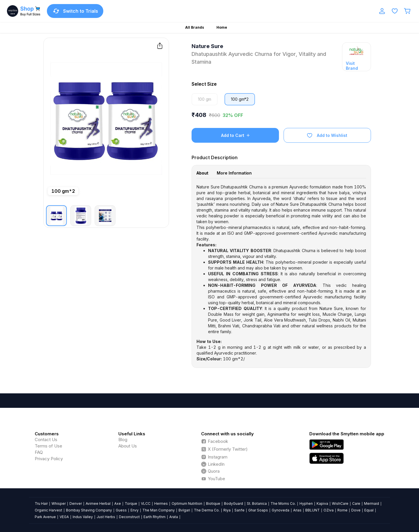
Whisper (59, 503)
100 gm (205, 99)
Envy (135, 510)
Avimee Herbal (98, 503)
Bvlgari (184, 510)
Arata (174, 517)
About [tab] (202, 173)
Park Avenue (45, 517)
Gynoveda (281, 510)
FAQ (39, 452)
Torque (131, 503)
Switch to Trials (75, 11)
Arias (297, 510)
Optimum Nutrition (187, 503)
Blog (123, 440)
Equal (369, 510)
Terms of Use (48, 446)
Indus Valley (83, 517)
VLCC (146, 503)
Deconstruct (129, 517)
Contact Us (46, 440)
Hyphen (306, 503)
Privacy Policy (49, 459)
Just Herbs (106, 517)
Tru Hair (41, 503)
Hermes (161, 503)
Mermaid (372, 503)
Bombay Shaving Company (89, 510)
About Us (128, 446)
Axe (118, 503)
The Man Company (159, 510)
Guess (121, 510)
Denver (76, 503)
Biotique (213, 503)
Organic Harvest (48, 510)
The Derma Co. (207, 510)
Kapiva (322, 503)
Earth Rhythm (155, 517)
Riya (227, 510)
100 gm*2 (240, 99)
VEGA (64, 517)
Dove (356, 510)
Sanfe (239, 510)
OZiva (329, 510)
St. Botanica (257, 503)
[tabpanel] (281, 273)
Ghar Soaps (258, 510)
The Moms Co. (283, 503)
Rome (342, 510)
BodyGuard (234, 503)
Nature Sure (207, 46)
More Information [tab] (234, 173)
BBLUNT (313, 510)
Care (356, 503)
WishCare (340, 503)
